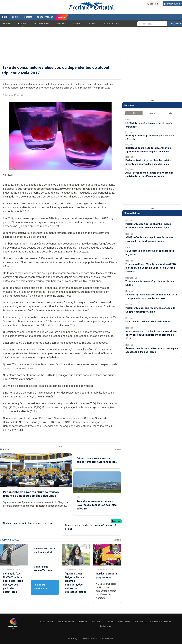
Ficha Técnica (124, 622)
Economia (61, 24)
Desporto (77, 24)
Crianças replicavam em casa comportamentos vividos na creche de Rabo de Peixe (97, 462)
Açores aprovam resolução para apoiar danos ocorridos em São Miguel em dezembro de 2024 (151, 335)
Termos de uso (140, 622)
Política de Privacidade (161, 622)
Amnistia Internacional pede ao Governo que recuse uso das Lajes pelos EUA (97, 505)
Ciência (93, 24)
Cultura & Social (112, 24)
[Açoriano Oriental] (13, 629)
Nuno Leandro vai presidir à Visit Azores (148, 321)
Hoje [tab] (134, 113)
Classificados (97, 622)
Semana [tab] (152, 113)
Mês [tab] (170, 113)
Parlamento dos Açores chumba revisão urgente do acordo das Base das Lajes (31, 494)
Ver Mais (117, 450)
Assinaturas (105, 626)
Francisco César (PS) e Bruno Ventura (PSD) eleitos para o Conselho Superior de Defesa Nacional (151, 268)
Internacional (42, 24)
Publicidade (82, 622)
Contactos (110, 622)
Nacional (23, 24)
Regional (7, 24)
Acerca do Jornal (47, 622)
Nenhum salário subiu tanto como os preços (28, 523)
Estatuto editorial (66, 622)
